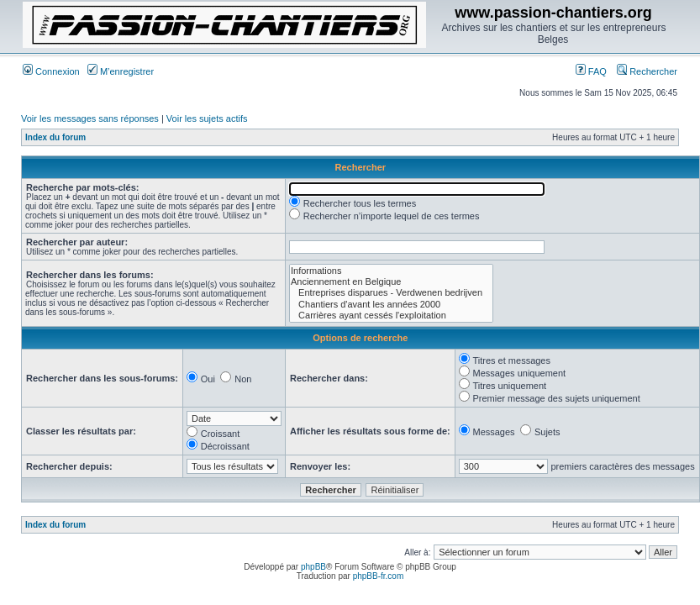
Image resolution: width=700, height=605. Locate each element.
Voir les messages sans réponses (90, 118)
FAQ (591, 71)
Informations (391, 271)
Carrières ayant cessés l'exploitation (391, 316)
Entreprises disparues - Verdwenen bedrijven (391, 293)
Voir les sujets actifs (207, 118)
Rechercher (647, 71)
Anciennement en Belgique (391, 282)
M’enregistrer (121, 71)
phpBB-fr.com (379, 576)
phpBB (313, 567)
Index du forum (55, 137)
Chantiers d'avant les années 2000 (391, 305)
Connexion (51, 71)
